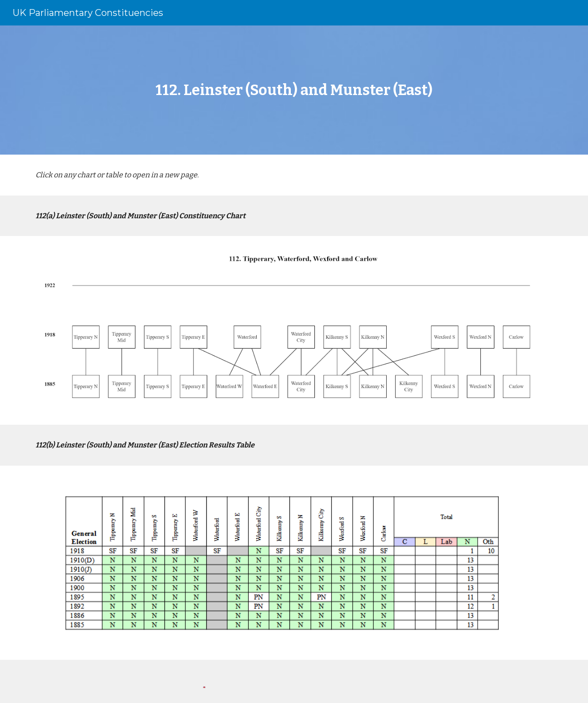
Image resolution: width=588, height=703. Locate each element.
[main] (294, 90)
